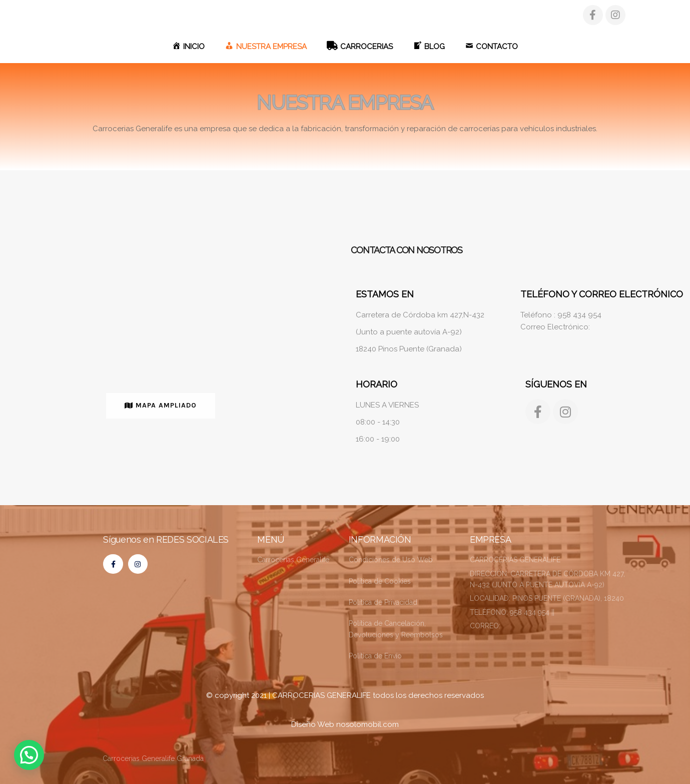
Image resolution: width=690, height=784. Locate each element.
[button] (161, 406)
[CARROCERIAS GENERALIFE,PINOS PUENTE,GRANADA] (160, 333)
